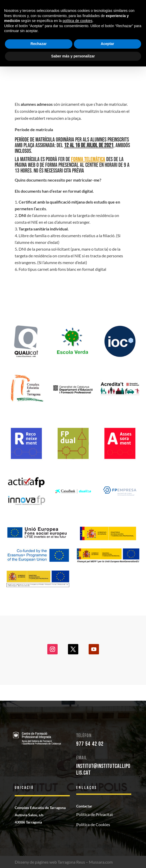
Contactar (84, 806)
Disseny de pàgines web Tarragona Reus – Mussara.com (64, 862)
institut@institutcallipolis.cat (103, 770)
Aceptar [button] (107, 44)
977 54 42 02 (90, 744)
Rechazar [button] (39, 44)
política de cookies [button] (77, 21)
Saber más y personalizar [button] (73, 56)
